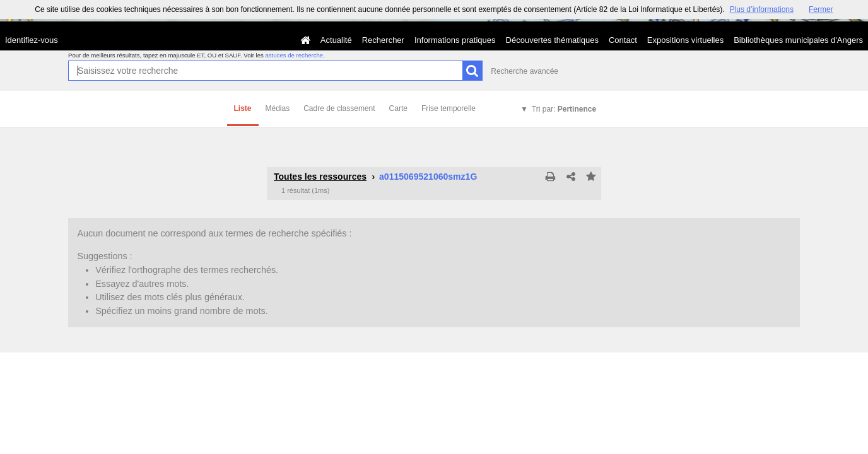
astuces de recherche (294, 55)
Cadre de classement (339, 108)
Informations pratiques (455, 40)
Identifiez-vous (32, 40)
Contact (623, 40)
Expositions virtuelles (685, 40)
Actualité (336, 40)
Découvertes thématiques (552, 40)
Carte (398, 108)
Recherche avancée (525, 71)
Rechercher (383, 40)
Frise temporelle (449, 108)
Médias (278, 108)
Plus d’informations (762, 9)
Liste (243, 108)
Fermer (821, 9)
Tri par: (564, 109)
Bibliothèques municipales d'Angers (798, 40)
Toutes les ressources (320, 177)
